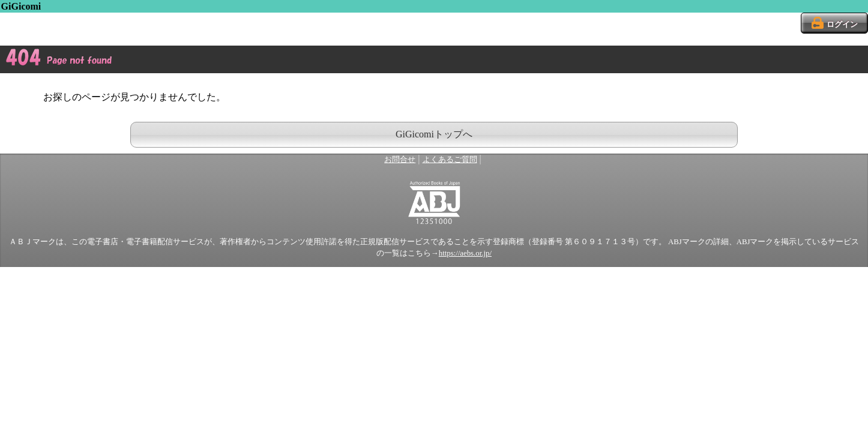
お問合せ (400, 160)
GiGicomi (21, 6)
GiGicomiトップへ (434, 134)
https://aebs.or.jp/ (465, 253)
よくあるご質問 (450, 160)
